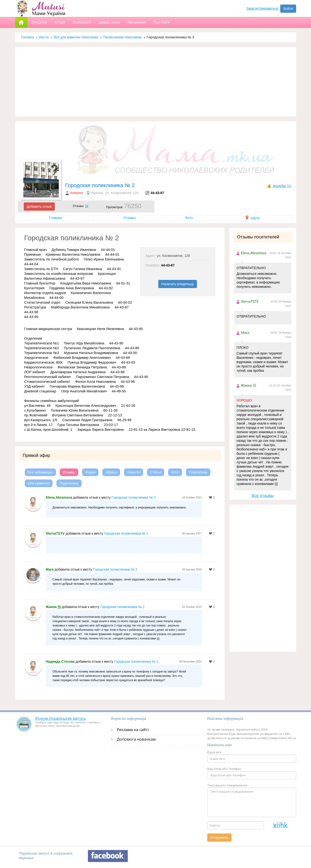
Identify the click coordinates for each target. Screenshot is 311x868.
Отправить (219, 837)
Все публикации (40, 472)
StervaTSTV (55, 533)
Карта (253, 218)
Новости (134, 472)
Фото (189, 218)
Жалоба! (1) (282, 186)
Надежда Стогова (60, 661)
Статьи (155, 472)
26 (87, 206)
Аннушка (76, 193)
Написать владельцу (177, 284)
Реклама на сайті (133, 730)
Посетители (198, 472)
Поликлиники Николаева (122, 37)
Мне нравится (39, 483)
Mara (50, 569)
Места (44, 37)
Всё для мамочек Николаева (76, 37)
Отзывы (130, 218)
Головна (27, 37)
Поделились (69, 483)
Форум (90, 472)
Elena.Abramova (59, 497)
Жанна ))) (53, 607)
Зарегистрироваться (262, 8)
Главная (56, 218)
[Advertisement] (156, 82)
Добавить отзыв (39, 207)
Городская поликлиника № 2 (134, 497)
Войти (288, 9)
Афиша (111, 472)
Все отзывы (263, 496)
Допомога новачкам (136, 739)
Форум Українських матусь (61, 718)
